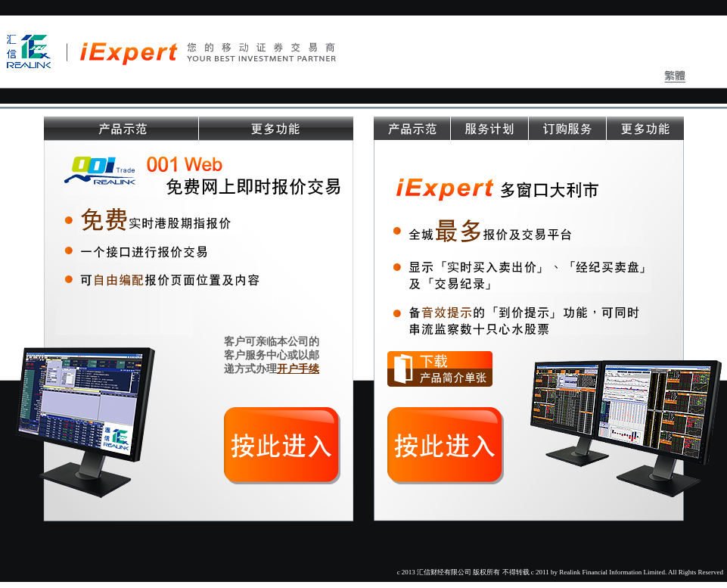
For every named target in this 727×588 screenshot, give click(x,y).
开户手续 (298, 369)
